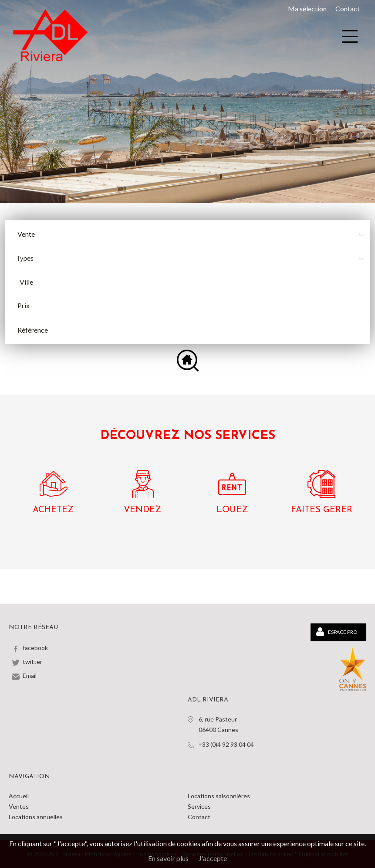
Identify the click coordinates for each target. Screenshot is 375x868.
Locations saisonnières (219, 796)
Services (199, 806)
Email (30, 676)
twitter (32, 662)
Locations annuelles (36, 817)
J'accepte (213, 858)
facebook (35, 648)
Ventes (19, 806)
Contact (348, 9)
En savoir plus (168, 858)
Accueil (19, 796)
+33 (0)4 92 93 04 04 (226, 744)
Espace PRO (337, 632)
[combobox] (191, 282)
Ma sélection (307, 9)
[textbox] (193, 282)
